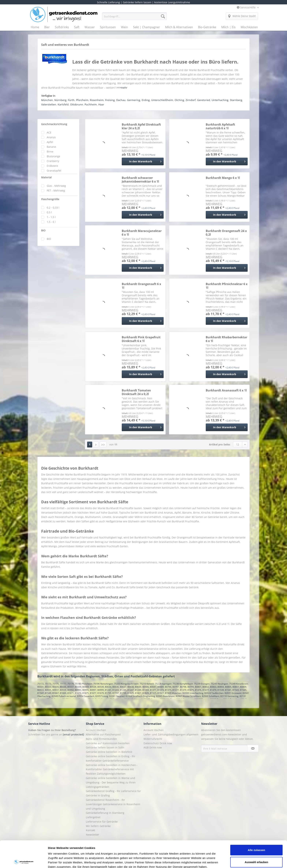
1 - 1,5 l (51, 217)
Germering (134, 100)
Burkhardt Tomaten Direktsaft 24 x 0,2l (136, 392)
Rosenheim (97, 100)
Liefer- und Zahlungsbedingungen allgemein (171, 734)
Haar (101, 104)
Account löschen (96, 730)
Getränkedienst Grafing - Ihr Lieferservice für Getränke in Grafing (113, 793)
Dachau (121, 100)
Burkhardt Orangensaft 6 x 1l (141, 286)
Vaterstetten (49, 104)
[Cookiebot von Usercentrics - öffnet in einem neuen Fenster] (24, 861)
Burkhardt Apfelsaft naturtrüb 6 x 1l (220, 126)
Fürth (71, 100)
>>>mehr (122, 88)
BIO (43, 230)
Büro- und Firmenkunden (101, 739)
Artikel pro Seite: (220, 444)
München (47, 100)
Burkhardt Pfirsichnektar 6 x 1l (227, 286)
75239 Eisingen (202, 684)
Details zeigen (195, 861)
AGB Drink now (153, 747)
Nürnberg (60, 100)
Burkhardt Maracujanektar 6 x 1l (142, 233)
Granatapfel (54, 171)
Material (46, 177)
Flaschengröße (50, 199)
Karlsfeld (63, 104)
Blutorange (53, 156)
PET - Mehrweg (56, 190)
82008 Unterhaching (193, 693)
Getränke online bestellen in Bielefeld (109, 752)
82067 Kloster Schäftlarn (188, 696)
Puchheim (91, 104)
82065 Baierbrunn (165, 696)
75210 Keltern (147, 684)
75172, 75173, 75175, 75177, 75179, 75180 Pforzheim (65, 684)
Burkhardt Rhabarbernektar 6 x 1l (227, 339)
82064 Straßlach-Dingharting (140, 696)
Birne (50, 152)
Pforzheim (82, 100)
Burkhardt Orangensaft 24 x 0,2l (226, 233)
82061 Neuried (117, 696)
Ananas (51, 137)
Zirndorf (191, 100)
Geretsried (204, 100)
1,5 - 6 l (51, 222)
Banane (51, 147)
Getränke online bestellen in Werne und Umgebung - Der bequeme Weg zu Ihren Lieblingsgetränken (111, 782)
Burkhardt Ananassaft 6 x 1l (226, 390)
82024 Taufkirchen (214, 693)
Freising (110, 100)
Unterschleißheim (162, 100)
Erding (146, 100)
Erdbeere (52, 166)
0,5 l (49, 212)
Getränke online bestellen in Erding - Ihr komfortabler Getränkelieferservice (111, 758)
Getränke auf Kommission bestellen (108, 743)
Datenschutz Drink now (158, 743)
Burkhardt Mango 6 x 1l (223, 178)
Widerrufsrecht (153, 739)
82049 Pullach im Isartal (64, 696)
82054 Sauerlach (86, 696)
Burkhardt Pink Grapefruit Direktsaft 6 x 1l (141, 339)
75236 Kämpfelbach (183, 684)
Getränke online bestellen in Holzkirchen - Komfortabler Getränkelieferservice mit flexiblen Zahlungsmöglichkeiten (112, 769)
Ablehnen (256, 847)
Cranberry (53, 161)
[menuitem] (134, 18)
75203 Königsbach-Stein (126, 684)
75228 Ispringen (163, 684)
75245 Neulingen (219, 684)
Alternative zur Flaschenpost (103, 734)
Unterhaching (220, 100)
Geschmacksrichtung (54, 124)
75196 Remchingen (103, 684)
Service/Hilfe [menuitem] (247, 7)
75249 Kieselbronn (239, 684)
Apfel (50, 142)
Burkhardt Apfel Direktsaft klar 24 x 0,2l (141, 126)
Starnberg (236, 100)
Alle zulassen (256, 823)
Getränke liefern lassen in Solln (105, 747)
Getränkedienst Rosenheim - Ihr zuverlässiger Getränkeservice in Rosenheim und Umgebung (113, 804)
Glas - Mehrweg (56, 186)
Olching (179, 100)
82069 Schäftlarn (211, 696)
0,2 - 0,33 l (53, 208)
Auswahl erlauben (256, 835)
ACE (49, 132)
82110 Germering (229, 696)
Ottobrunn (77, 104)
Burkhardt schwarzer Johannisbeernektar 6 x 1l (140, 180)
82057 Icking (102, 696)
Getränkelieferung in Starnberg (105, 813)
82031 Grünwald (233, 693)
